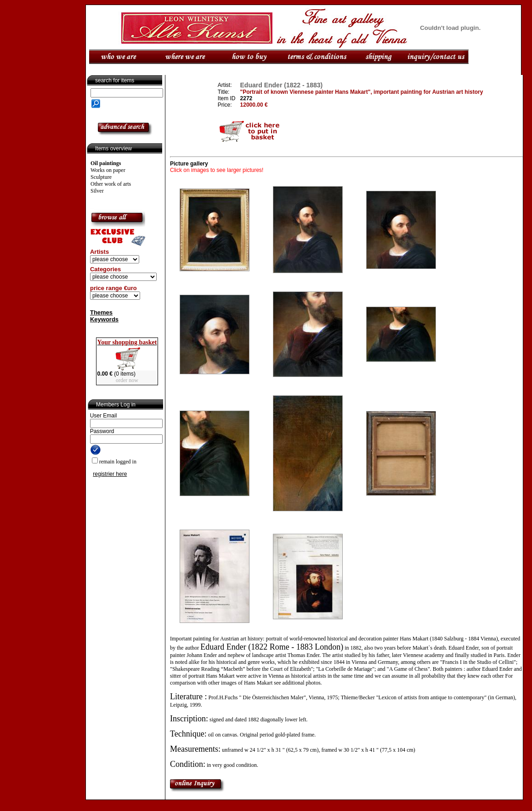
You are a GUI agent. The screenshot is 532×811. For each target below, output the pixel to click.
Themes (101, 312)
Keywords (104, 319)
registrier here (110, 474)
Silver (97, 191)
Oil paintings (106, 163)
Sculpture (101, 177)
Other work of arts (111, 184)
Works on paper (108, 170)
